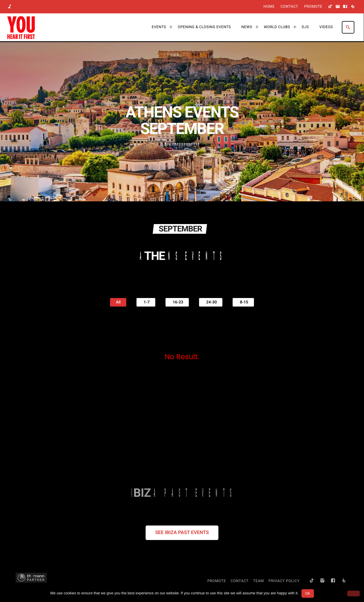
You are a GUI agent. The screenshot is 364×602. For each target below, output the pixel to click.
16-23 (177, 301)
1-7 (146, 301)
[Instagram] (338, 7)
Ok (308, 593)
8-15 (243, 301)
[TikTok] (330, 7)
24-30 (211, 301)
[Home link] (21, 27)
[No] (353, 593)
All (118, 301)
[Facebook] (345, 7)
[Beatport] (353, 7)
